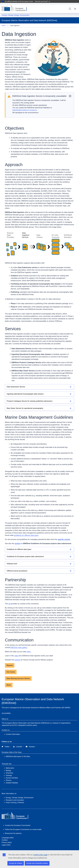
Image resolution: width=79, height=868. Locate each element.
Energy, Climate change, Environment (15, 15)
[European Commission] (16, 8)
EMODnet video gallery (19, 648)
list (10, 604)
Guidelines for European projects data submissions (25, 557)
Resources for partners (13, 833)
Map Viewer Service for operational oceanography (25, 408)
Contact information (13, 734)
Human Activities (12, 778)
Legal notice (6, 845)
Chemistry (9, 773)
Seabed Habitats (12, 783)
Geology (9, 775)
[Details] (39, 387)
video (29, 652)
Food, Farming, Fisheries (15, 803)
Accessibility (6, 713)
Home (4, 25)
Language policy (8, 838)
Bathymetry (10, 768)
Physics (9, 780)
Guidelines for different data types (19, 549)
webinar (18, 660)
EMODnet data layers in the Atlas (18, 756)
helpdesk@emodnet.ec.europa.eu (25, 110)
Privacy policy (7, 842)
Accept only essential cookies (37, 863)
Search (70, 9)
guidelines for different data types (26, 535)
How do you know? (42, 1)
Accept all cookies (16, 863)
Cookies (5, 840)
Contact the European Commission (18, 825)
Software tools (12, 564)
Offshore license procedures (17, 571)
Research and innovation (15, 800)
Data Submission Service (16, 387)
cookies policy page (40, 855)
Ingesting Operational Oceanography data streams (25, 394)
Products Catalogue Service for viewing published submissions (30, 401)
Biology (8, 770)
